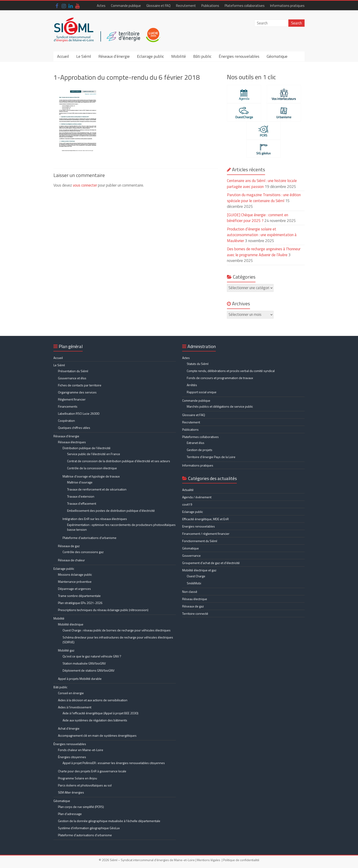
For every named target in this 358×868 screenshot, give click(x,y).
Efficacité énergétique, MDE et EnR (205, 519)
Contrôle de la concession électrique (92, 468)
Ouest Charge (196, 576)
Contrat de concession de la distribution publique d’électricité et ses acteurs (119, 461)
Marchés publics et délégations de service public (220, 406)
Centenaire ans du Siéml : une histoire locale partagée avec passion (262, 184)
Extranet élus (196, 443)
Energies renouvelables (199, 526)
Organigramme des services (77, 392)
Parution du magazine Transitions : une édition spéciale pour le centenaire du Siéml (264, 198)
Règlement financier (72, 399)
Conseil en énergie (71, 693)
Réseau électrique (195, 599)
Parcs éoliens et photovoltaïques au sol (85, 785)
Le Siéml (84, 56)
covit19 (187, 504)
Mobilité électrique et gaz (199, 570)
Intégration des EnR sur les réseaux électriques (95, 519)
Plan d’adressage (70, 814)
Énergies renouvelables (239, 56)
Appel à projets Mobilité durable (80, 679)
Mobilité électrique (71, 624)
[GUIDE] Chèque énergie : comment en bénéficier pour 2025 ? (258, 218)
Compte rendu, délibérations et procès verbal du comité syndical (231, 371)
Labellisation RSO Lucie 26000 (79, 413)
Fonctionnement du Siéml (200, 541)
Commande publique (126, 6)
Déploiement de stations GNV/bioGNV (88, 670)
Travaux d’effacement (82, 503)
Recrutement (186, 6)
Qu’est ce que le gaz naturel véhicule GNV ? (92, 656)
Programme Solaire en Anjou (78, 778)
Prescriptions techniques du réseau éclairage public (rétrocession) (103, 610)
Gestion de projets (200, 450)
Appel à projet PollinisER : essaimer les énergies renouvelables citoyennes (114, 763)
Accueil (63, 56)
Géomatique (277, 56)
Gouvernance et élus (72, 378)
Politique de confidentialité (241, 860)
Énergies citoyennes (72, 757)
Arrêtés (192, 385)
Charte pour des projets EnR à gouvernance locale (92, 771)
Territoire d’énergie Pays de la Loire (211, 457)
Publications (210, 6)
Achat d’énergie (69, 728)
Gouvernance (191, 555)
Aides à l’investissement (75, 707)
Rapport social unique (202, 392)
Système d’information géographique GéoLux (89, 828)
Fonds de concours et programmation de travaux (220, 378)
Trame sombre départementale (79, 596)
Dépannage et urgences (74, 589)
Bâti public (202, 56)
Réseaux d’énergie (114, 56)
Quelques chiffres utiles (74, 428)
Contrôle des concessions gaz (83, 552)
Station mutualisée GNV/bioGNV (84, 663)
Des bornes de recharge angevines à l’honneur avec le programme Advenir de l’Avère (264, 252)
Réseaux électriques (72, 442)
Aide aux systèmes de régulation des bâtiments (95, 720)
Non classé (190, 592)
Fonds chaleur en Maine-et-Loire (81, 750)
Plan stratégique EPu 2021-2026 (80, 603)
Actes (101, 6)
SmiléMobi (194, 583)
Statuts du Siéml (198, 364)
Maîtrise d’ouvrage (80, 482)
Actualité (188, 490)
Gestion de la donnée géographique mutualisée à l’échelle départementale (109, 821)
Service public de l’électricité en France (94, 454)
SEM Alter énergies (71, 792)
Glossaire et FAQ (158, 6)
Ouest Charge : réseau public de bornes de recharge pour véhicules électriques (117, 630)
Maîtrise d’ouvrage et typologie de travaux (91, 476)
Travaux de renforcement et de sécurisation (97, 489)
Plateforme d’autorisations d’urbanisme (89, 538)
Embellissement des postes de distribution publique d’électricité (111, 511)
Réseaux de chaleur (71, 560)
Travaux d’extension (81, 496)
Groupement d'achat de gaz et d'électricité (211, 563)
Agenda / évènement (197, 497)
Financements (68, 406)
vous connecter (85, 185)
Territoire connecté (195, 613)
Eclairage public (150, 56)
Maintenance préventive (75, 582)
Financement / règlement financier (206, 534)
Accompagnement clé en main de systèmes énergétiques (97, 735)
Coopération (66, 421)
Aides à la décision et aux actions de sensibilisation (93, 700)
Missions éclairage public (75, 574)
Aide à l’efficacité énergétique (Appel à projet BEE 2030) (100, 713)
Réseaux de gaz (69, 546)
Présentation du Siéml (73, 371)
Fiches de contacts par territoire (80, 385)
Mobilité (179, 56)
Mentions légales (209, 860)
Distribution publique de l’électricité (87, 448)
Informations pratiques (287, 6)
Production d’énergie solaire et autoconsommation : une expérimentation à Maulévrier (262, 235)
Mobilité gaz (66, 650)
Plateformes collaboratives (245, 6)
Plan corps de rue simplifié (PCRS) (81, 807)
